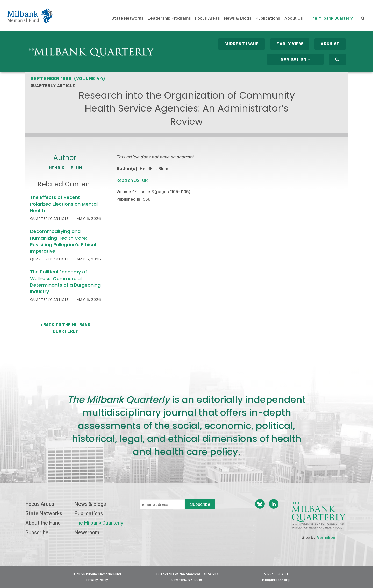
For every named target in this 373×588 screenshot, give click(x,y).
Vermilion (326, 537)
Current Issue (242, 44)
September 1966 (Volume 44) (68, 78)
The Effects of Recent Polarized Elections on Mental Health (64, 204)
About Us (294, 18)
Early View (290, 44)
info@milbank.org (276, 580)
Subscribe (37, 532)
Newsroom (87, 532)
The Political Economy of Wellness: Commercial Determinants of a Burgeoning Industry (65, 282)
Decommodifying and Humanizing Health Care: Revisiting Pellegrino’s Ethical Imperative (63, 241)
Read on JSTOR (132, 180)
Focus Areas (207, 18)
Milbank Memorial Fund (30, 16)
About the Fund (43, 523)
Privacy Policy (97, 580)
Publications (268, 18)
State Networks (127, 18)
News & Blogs (238, 18)
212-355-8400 (276, 574)
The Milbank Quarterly (331, 18)
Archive (330, 44)
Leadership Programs (169, 18)
